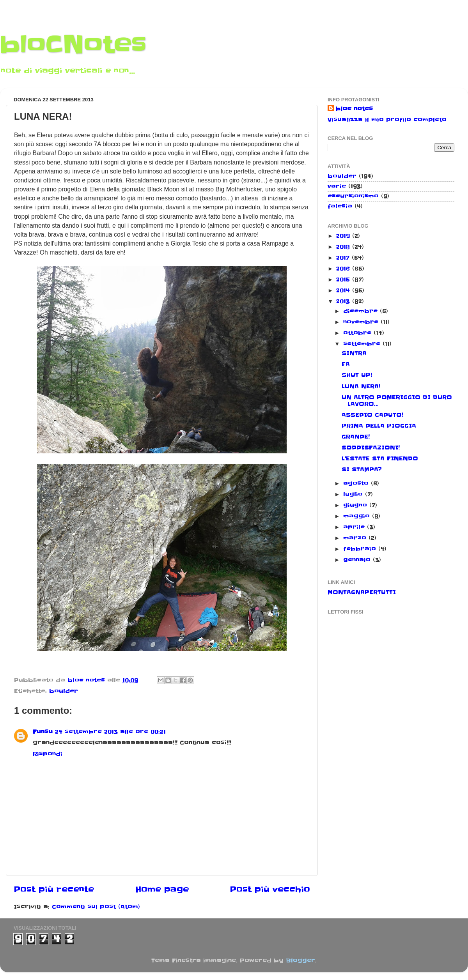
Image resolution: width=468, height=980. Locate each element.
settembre (363, 344)
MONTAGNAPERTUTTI (362, 592)
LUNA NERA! (361, 386)
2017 (344, 258)
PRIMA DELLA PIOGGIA (379, 426)
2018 (344, 247)
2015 (344, 279)
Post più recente (54, 890)
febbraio (361, 549)
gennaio (358, 560)
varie (337, 186)
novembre (362, 322)
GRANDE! (356, 437)
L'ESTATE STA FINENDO (380, 458)
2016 (344, 269)
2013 (344, 301)
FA (346, 364)
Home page (162, 890)
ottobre (358, 333)
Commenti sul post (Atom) (96, 907)
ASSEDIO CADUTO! (372, 415)
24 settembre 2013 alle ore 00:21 (110, 732)
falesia (340, 206)
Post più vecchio (270, 890)
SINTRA (354, 353)
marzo (356, 538)
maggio (358, 516)
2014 (344, 290)
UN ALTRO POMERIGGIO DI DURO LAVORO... (397, 401)
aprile (355, 527)
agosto (357, 483)
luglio (354, 494)
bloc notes (354, 109)
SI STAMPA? (362, 469)
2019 (344, 236)
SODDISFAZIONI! (371, 448)
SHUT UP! (357, 375)
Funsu (43, 732)
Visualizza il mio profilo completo (387, 120)
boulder (64, 691)
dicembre (362, 311)
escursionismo (353, 196)
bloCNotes (73, 45)
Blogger (300, 961)
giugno (356, 505)
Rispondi (48, 754)
